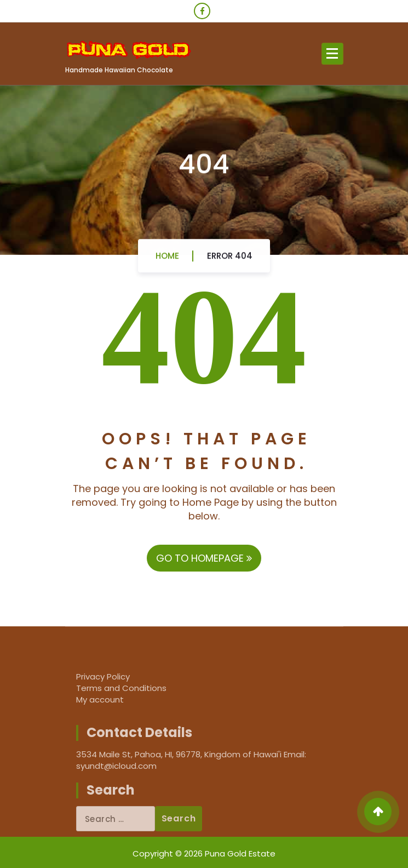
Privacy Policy (103, 676)
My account (100, 699)
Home (167, 259)
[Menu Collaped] (332, 54)
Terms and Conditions (121, 688)
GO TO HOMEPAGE (204, 558)
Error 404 (230, 259)
